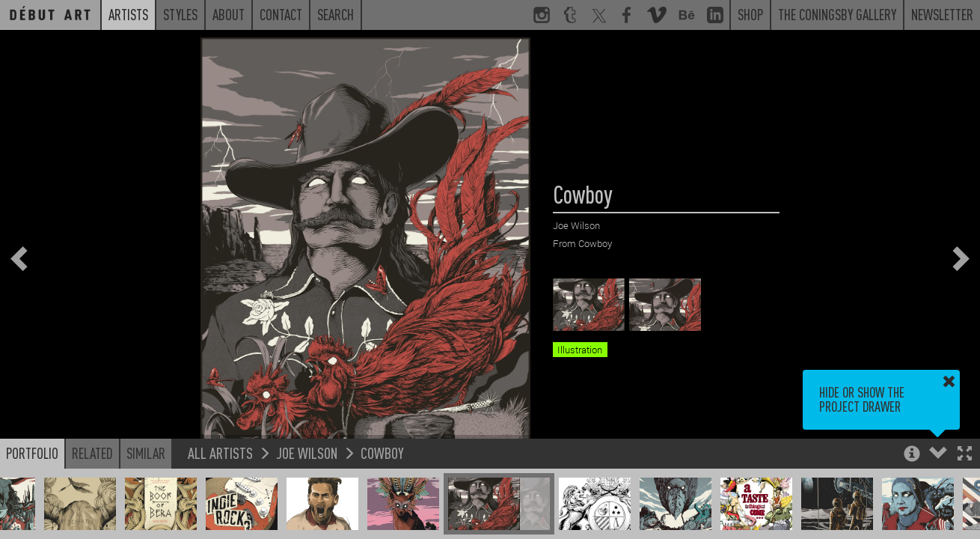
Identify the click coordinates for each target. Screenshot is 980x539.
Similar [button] (146, 453)
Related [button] (92, 453)
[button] (965, 455)
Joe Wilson (307, 453)
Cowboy (382, 453)
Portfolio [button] (32, 453)
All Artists (220, 453)
